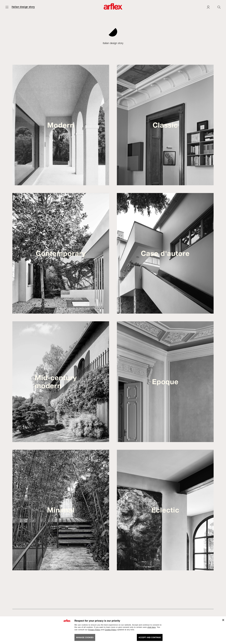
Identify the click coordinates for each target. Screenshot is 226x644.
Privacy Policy (94, 630)
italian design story (23, 7)
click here (152, 627)
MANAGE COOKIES (85, 638)
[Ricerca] (219, 7)
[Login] (208, 7)
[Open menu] (7, 7)
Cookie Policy (111, 630)
